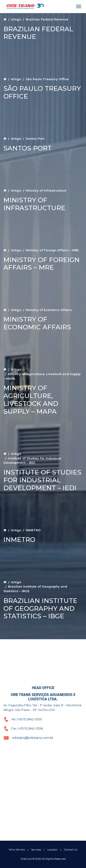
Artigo (16, 19)
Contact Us (71, 850)
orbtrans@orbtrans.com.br (33, 738)
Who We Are (17, 850)
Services (36, 850)
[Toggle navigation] (79, 6)
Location (53, 850)
